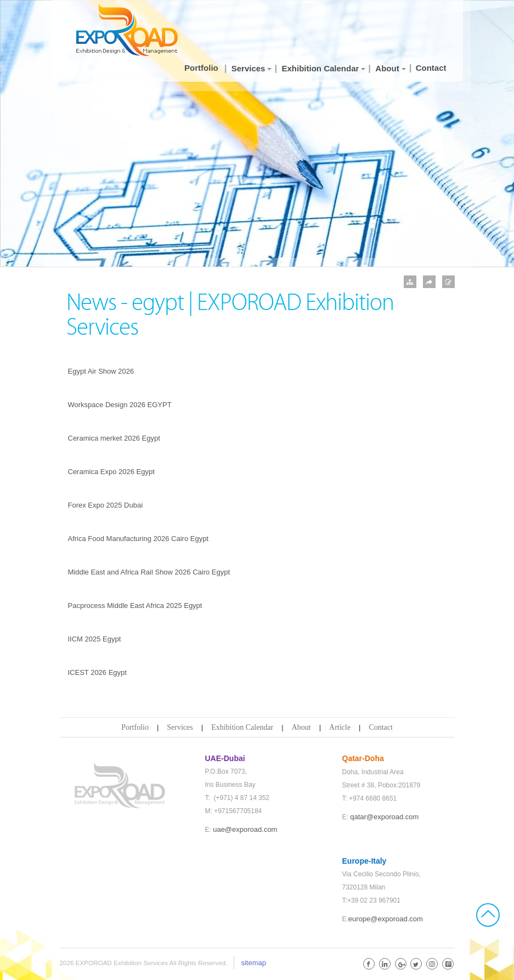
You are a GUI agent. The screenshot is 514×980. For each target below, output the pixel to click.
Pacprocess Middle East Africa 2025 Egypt (135, 606)
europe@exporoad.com (386, 919)
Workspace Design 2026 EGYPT (120, 405)
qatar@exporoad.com (384, 817)
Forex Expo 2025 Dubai (106, 505)
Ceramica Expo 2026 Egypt (111, 472)
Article (340, 727)
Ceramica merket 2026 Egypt (114, 438)
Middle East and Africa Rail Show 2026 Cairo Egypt (149, 572)
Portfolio (135, 727)
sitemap (253, 963)
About (301, 727)
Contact (381, 727)
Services (180, 727)
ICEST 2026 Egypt (97, 672)
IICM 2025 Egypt (95, 639)
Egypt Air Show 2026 (101, 371)
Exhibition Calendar (242, 727)
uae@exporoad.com (245, 829)
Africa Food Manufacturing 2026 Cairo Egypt (139, 539)
